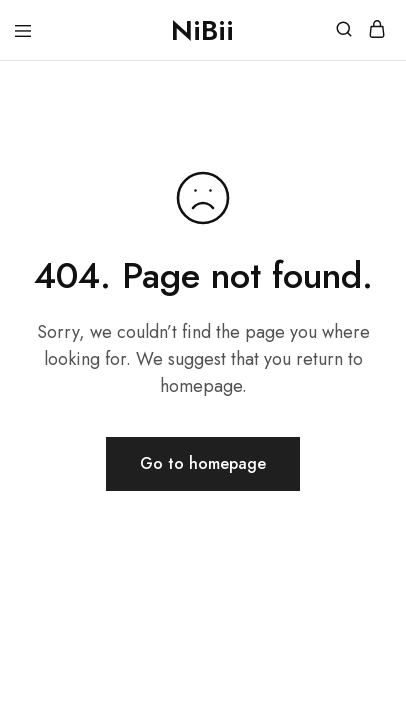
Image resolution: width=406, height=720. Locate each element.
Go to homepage (203, 463)
